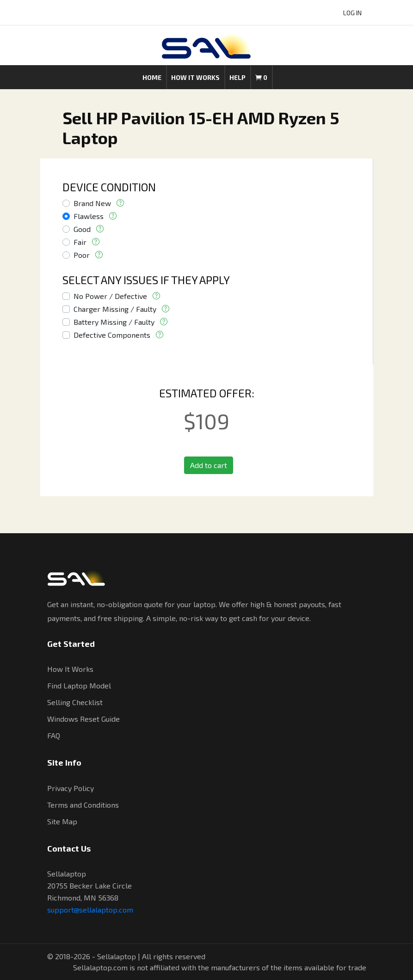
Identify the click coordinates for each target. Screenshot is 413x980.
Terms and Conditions (83, 805)
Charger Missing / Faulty (115, 309)
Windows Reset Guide (83, 719)
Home (152, 77)
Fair (80, 242)
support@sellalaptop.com (90, 910)
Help (237, 77)
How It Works (70, 669)
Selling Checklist (75, 702)
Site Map (62, 821)
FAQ (54, 735)
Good (82, 229)
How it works (195, 77)
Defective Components (112, 335)
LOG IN (352, 13)
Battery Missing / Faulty (114, 322)
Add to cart (209, 465)
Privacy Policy (71, 788)
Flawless (89, 216)
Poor (82, 255)
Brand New (92, 203)
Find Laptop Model (79, 685)
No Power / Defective (110, 296)
